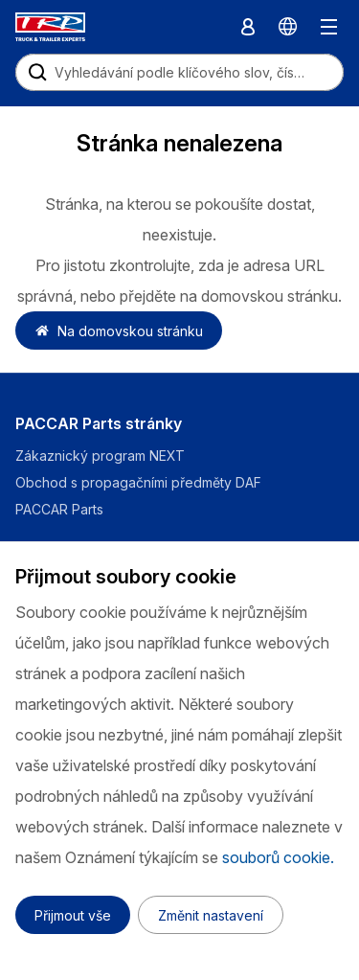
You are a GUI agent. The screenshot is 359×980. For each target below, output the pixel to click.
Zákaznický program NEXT (102, 456)
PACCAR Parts (59, 509)
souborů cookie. (278, 857)
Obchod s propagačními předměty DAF (138, 482)
